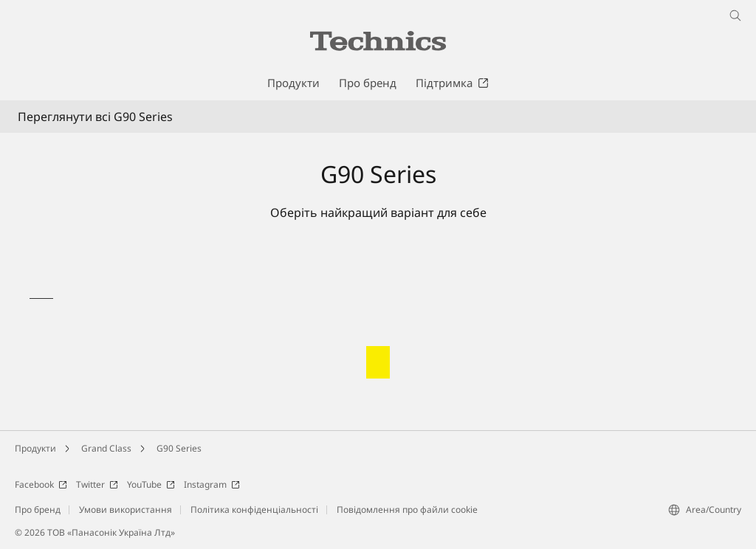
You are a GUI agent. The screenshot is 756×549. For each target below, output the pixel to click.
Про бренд (38, 510)
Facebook (41, 484)
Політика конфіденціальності (254, 510)
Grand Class (106, 448)
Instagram (212, 484)
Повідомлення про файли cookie (407, 510)
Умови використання (126, 510)
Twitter (97, 484)
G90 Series (179, 448)
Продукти (35, 448)
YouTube (151, 484)
